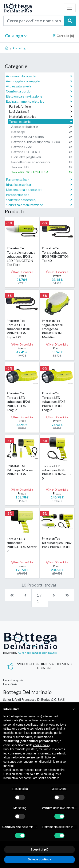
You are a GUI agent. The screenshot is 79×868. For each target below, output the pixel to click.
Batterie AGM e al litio (42, 137)
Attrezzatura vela (39, 86)
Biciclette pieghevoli (42, 157)
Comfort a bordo (39, 91)
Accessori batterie (42, 127)
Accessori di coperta (39, 76)
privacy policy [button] (55, 725)
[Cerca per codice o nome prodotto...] (34, 21)
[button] (74, 709)
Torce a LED (42, 167)
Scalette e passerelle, (39, 200)
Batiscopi (42, 132)
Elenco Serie (10, 684)
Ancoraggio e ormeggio (39, 81)
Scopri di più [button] (39, 849)
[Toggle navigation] (70, 8)
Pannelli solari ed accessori (42, 162)
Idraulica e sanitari (39, 185)
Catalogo (16, 36)
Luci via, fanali (41, 111)
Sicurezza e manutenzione (39, 205)
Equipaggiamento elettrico (39, 101)
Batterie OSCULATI (42, 152)
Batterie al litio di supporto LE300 (42, 142)
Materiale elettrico (41, 117)
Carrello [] (63, 35)
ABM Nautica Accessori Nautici (38, 653)
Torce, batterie (41, 121)
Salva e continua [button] (39, 859)
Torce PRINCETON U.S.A (42, 172)
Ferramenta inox (39, 179)
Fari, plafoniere (41, 106)
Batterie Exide (42, 147)
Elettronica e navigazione (39, 96)
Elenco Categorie (13, 680)
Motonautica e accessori (39, 190)
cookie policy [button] (42, 745)
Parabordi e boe (39, 195)
